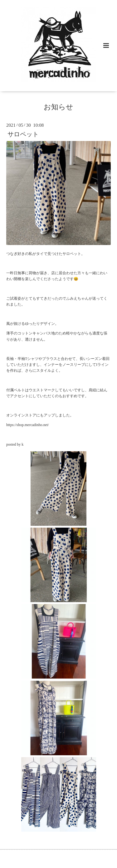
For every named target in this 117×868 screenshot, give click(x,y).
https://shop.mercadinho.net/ (28, 425)
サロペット (23, 134)
